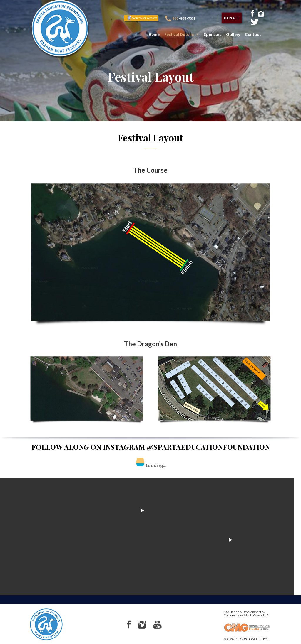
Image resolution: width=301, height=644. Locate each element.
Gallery (233, 34)
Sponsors (213, 34)
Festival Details (182, 34)
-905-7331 (180, 19)
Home (154, 34)
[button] (196, 34)
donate (232, 18)
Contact (253, 34)
